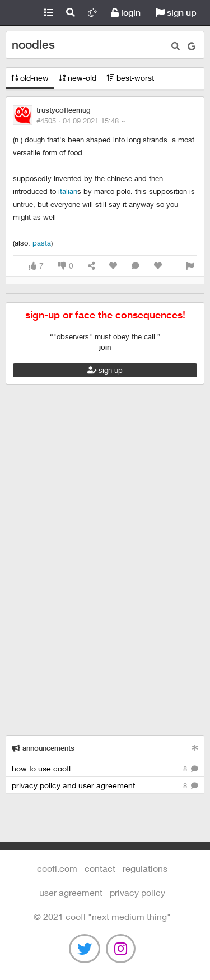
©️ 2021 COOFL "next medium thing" (102, 916)
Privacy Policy (137, 892)
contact (100, 868)
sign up (176, 13)
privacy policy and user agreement (105, 786)
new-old (78, 78)
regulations (145, 868)
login (126, 13)
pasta (42, 243)
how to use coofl (105, 769)
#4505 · (81, 121)
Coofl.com (19, 13)
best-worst (130, 78)
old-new (30, 78)
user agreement (71, 892)
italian (68, 191)
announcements (43, 748)
